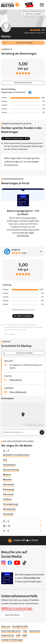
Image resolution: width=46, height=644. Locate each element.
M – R (23, 526)
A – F (23, 451)
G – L (23, 521)
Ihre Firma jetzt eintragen (17, 608)
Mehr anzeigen (9, 334)
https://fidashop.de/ (18, 392)
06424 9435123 (16, 380)
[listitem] (16, 455)
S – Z (23, 531)
